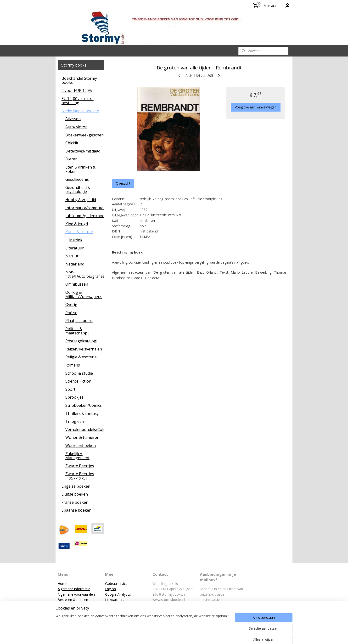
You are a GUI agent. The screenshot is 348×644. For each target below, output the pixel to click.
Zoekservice (114, 610)
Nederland (75, 264)
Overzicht (123, 183)
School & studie (79, 373)
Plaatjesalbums (79, 321)
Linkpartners (115, 600)
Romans (73, 365)
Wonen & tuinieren (82, 437)
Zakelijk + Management (77, 456)
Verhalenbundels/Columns (85, 429)
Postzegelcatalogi (81, 341)
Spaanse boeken (76, 510)
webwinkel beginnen (184, 635)
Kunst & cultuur (79, 232)
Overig (71, 305)
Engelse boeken (76, 486)
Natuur (72, 256)
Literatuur (75, 248)
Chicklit (72, 143)
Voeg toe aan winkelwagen (256, 107)
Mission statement (72, 610)
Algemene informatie (74, 589)
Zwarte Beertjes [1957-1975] (80, 476)
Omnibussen (77, 284)
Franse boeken (75, 502)
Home (62, 584)
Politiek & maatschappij (77, 331)
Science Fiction (78, 381)
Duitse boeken (75, 494)
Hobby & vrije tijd (81, 200)
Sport (70, 389)
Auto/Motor (76, 127)
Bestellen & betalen (73, 600)
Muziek (76, 240)
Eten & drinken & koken (80, 169)
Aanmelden (212, 611)
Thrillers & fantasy (82, 413)
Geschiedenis (77, 179)
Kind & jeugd (77, 224)
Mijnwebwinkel (226, 635)
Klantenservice (69, 605)
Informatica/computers (85, 208)
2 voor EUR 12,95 (77, 90)
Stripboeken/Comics (84, 405)
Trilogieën (75, 421)
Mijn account (277, 6)
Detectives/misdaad (83, 151)
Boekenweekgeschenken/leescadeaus (85, 135)
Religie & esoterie (81, 357)
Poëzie (71, 313)
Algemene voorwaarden (76, 594)
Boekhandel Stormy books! (79, 80)
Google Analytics (118, 594)
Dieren (71, 159)
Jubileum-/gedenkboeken (85, 216)
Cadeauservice (116, 584)
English (110, 589)
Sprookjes (74, 397)
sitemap (156, 635)
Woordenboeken (81, 446)
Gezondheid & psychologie (78, 190)
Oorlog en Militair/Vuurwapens (84, 294)
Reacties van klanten (121, 605)
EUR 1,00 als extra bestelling (78, 101)
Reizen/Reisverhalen (84, 349)
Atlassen (73, 119)
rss (166, 635)
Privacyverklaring (71, 616)
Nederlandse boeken (80, 111)
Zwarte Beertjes (80, 466)
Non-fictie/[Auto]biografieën (85, 274)
